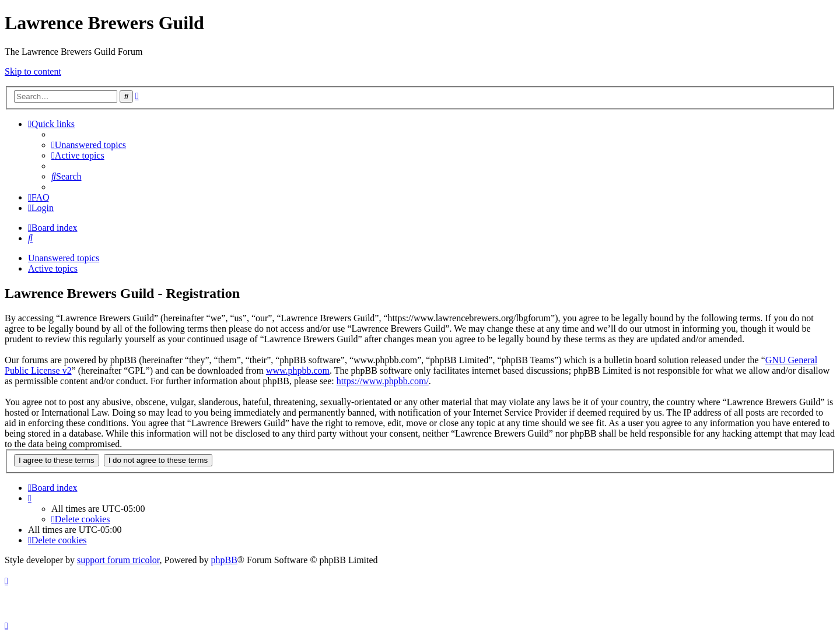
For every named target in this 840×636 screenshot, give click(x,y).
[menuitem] (89, 145)
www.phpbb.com (298, 370)
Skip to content (33, 71)
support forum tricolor (118, 560)
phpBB (224, 560)
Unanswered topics (64, 258)
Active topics (53, 268)
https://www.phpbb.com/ (383, 381)
